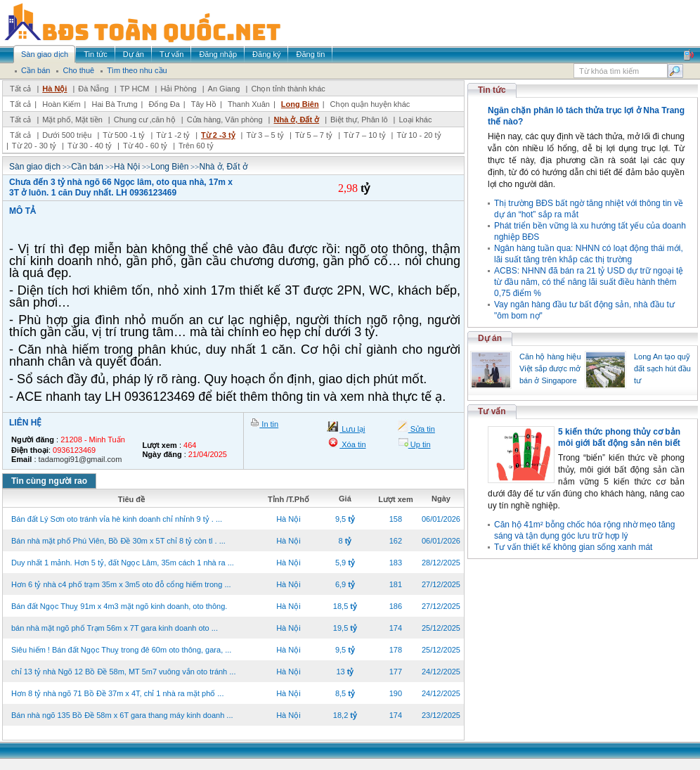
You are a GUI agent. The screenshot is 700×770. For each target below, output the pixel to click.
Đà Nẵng (93, 89)
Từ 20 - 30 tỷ (34, 146)
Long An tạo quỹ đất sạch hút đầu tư (662, 368)
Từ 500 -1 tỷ (124, 135)
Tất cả (20, 89)
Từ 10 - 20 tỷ (419, 135)
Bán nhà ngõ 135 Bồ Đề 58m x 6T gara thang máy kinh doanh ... (122, 715)
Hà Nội (54, 89)
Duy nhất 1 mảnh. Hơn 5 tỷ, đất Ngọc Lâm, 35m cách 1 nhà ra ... (123, 563)
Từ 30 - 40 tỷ (90, 146)
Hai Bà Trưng (114, 104)
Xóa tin (352, 444)
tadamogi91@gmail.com (80, 459)
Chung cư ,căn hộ (145, 120)
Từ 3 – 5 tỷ (265, 135)
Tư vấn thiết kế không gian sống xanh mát (573, 547)
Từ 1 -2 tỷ (173, 135)
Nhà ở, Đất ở (296, 120)
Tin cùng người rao (49, 481)
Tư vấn (492, 411)
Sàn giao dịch (35, 167)
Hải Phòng (178, 89)
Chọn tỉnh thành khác (288, 89)
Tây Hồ (204, 104)
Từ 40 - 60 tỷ (145, 146)
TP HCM (135, 89)
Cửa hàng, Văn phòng (225, 120)
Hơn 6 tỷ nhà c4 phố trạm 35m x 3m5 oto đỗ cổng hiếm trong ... (121, 584)
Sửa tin (422, 429)
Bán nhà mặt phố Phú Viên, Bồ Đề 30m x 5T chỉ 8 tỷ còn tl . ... (118, 541)
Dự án (490, 338)
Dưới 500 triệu (67, 135)
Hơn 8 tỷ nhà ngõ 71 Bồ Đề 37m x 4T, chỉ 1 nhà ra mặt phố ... (117, 693)
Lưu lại (352, 429)
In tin (269, 424)
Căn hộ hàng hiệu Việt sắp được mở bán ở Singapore (550, 368)
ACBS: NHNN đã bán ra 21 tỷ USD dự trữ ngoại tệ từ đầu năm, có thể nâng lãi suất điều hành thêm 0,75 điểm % (589, 282)
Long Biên (300, 104)
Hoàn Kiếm (61, 104)
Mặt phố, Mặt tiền (72, 120)
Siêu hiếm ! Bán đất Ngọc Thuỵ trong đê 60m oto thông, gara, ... (121, 650)
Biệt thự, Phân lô (359, 120)
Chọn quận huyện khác (370, 104)
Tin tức (492, 90)
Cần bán (87, 167)
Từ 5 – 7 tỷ (314, 135)
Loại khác (415, 120)
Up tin (420, 444)
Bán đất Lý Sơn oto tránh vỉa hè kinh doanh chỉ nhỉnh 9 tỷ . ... (117, 519)
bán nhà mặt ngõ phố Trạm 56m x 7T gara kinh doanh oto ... (115, 628)
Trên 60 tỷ (196, 146)
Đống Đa (164, 104)
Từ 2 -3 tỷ (218, 135)
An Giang (224, 89)
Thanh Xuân (249, 104)
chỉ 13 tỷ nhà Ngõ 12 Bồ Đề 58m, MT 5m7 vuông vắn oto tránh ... (123, 672)
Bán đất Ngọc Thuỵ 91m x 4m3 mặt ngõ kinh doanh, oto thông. (119, 606)
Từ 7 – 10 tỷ (364, 135)
